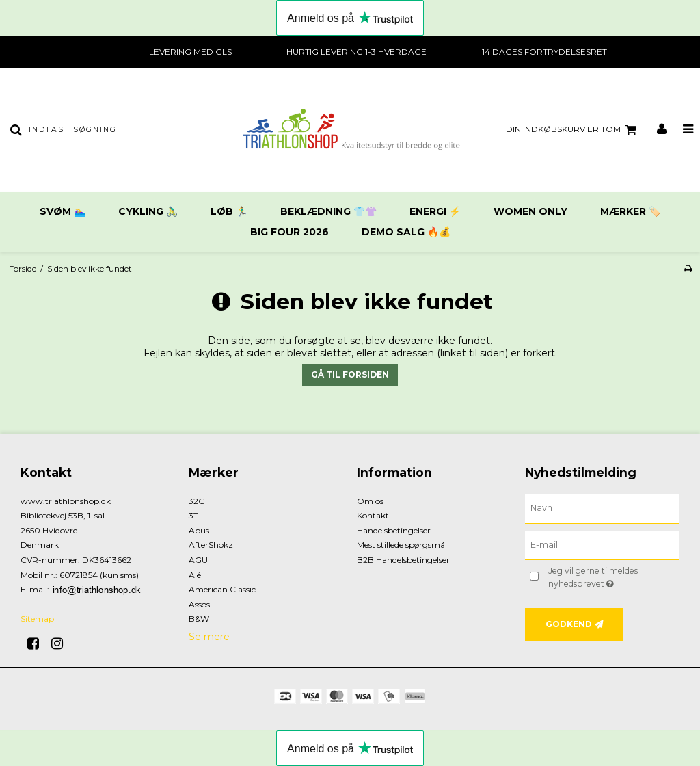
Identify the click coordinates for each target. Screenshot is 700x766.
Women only (530, 211)
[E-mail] (602, 544)
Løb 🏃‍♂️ (229, 211)
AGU (198, 560)
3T (193, 515)
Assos (199, 604)
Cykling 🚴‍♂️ (148, 211)
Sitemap (37, 619)
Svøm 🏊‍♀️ (63, 211)
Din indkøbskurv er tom (573, 130)
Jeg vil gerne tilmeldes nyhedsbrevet (613, 577)
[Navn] (602, 507)
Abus (199, 530)
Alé (195, 575)
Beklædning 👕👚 (328, 211)
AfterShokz (211, 545)
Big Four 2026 (290, 232)
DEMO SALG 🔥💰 (406, 232)
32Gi (198, 501)
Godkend (569, 624)
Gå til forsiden (350, 374)
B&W (199, 619)
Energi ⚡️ (435, 211)
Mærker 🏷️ (630, 211)
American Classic (222, 589)
